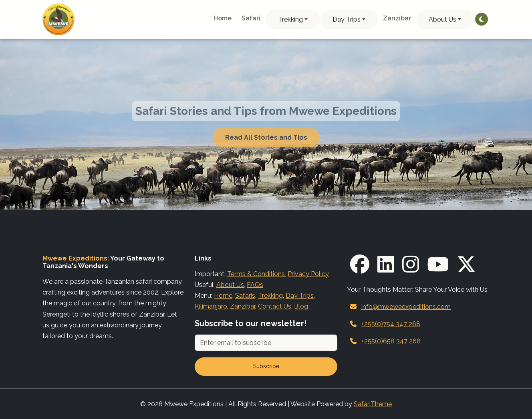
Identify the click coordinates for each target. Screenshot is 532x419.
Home (223, 18)
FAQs (255, 285)
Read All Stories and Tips (266, 137)
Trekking (290, 19)
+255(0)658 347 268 (391, 341)
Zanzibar (397, 18)
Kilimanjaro (211, 306)
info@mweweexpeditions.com (406, 307)
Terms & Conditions (256, 274)
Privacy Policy (308, 274)
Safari (251, 18)
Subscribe (266, 366)
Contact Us (275, 306)
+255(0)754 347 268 (391, 324)
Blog (301, 306)
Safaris (245, 296)
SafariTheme (373, 404)
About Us (442, 19)
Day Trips (347, 19)
